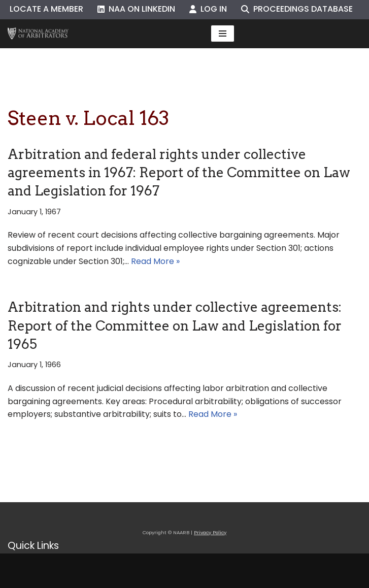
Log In (208, 9)
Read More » (155, 261)
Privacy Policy (210, 532)
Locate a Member (46, 9)
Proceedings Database (297, 9)
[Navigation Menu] (223, 34)
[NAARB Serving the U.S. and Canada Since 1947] (38, 34)
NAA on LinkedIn (136, 9)
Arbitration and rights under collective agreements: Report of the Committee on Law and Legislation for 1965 (175, 325)
